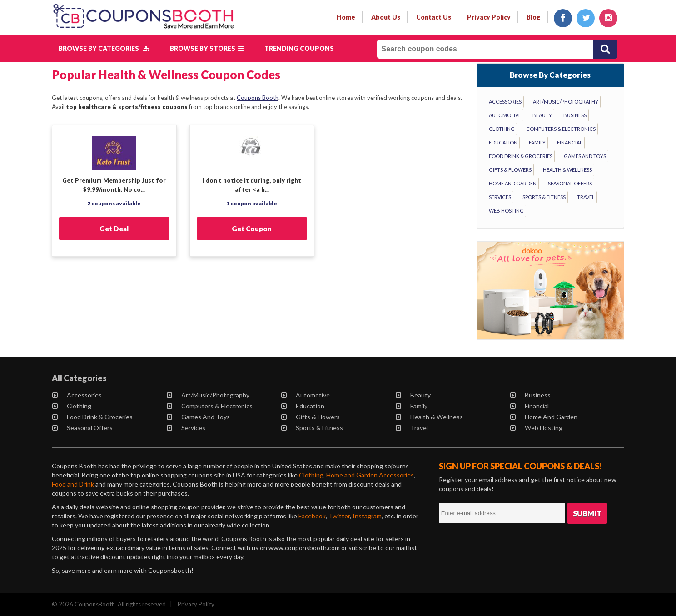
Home (346, 17)
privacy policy (489, 17)
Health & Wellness (567, 170)
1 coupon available (252, 203)
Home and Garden (513, 183)
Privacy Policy (196, 604)
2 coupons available (114, 203)
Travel (586, 197)
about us (386, 17)
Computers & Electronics (561, 129)
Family (537, 142)
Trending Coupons (299, 48)
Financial (570, 142)
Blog (534, 17)
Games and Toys (585, 156)
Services (500, 197)
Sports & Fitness (544, 197)
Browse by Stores (207, 48)
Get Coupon (252, 229)
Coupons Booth (258, 98)
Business (575, 115)
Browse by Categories (104, 48)
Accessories (505, 102)
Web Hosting (506, 211)
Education (503, 142)
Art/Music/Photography (566, 102)
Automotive (505, 115)
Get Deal (114, 229)
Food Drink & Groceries (521, 156)
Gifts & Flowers (510, 170)
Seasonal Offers (570, 183)
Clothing (502, 129)
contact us (434, 17)
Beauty (542, 115)
